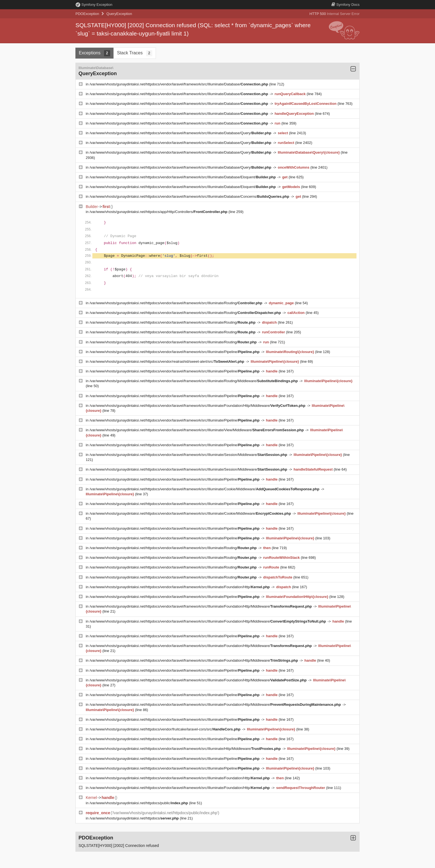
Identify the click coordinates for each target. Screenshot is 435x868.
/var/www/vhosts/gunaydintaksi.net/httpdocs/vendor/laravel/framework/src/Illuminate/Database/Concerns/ (190, 196)
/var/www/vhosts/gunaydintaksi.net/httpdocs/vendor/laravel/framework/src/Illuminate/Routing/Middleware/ (194, 381)
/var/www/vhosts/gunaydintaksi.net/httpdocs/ (135, 818)
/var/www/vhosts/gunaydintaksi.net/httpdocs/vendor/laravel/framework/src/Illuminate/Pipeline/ (175, 352)
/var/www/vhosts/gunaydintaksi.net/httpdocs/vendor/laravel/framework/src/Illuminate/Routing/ (176, 303)
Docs (345, 5)
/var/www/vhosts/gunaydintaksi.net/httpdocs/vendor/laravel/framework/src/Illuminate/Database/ (179, 84)
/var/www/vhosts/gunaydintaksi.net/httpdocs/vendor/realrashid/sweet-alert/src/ (167, 361)
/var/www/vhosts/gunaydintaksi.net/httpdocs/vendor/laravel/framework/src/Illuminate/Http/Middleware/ (186, 749)
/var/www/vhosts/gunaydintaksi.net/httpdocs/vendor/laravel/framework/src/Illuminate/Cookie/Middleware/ (205, 489)
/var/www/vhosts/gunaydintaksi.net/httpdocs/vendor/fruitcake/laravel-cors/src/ (166, 729)
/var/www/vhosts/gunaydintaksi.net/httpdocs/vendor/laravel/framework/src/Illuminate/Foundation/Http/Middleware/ (198, 406)
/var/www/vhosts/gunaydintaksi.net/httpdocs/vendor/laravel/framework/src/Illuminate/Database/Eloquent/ (183, 177)
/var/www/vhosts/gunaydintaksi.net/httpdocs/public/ (139, 803)
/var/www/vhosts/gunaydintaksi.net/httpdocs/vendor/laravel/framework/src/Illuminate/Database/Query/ (181, 133)
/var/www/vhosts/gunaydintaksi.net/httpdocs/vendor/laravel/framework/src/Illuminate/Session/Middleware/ (189, 455)
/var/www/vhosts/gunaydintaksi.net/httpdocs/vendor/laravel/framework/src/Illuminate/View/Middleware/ (197, 430)
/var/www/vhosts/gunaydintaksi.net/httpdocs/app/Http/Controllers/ (159, 212)
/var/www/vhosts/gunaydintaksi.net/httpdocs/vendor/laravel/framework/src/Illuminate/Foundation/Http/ (180, 587)
